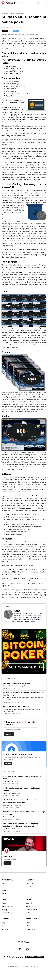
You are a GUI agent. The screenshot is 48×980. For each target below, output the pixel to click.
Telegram (5, 923)
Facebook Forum (31, 910)
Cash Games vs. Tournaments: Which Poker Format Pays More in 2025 (24, 813)
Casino (4, 890)
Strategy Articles (7, 910)
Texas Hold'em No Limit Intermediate (13, 13)
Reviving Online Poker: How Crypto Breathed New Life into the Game (23, 694)
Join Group (8, 763)
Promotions (30, 887)
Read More (34, 622)
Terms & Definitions (8, 913)
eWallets (4, 894)
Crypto (4, 887)
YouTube (28, 913)
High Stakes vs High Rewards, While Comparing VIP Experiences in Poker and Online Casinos (22, 825)
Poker (4, 884)
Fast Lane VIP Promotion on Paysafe (16, 683)
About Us (29, 923)
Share (11, 31)
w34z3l (3, 27)
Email (3, 926)
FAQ (27, 926)
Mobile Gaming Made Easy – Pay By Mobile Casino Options (22, 789)
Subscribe (9, 734)
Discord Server (31, 907)
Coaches (4, 903)
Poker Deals (30, 884)
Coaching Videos (7, 907)
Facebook (29, 903)
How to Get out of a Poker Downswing (17, 707)
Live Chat (5, 929)
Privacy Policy (30, 929)
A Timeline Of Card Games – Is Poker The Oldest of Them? (22, 778)
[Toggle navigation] (44, 3)
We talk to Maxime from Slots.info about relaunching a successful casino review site (24, 801)
